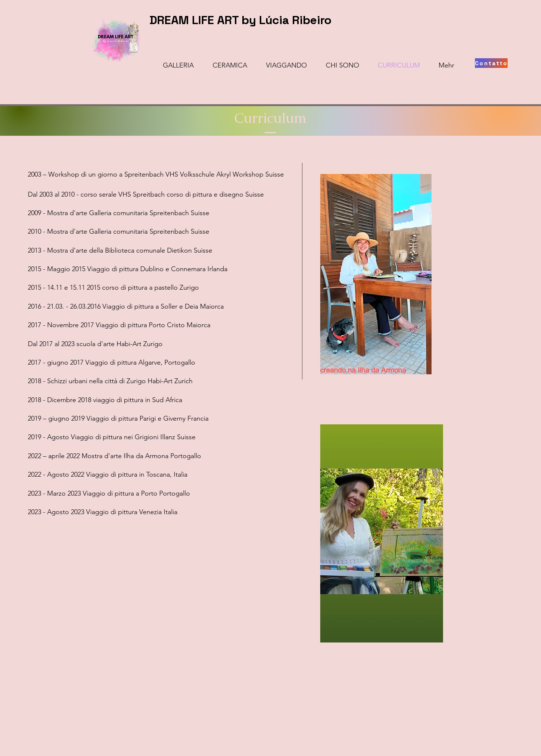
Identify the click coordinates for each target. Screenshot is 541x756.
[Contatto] (491, 63)
